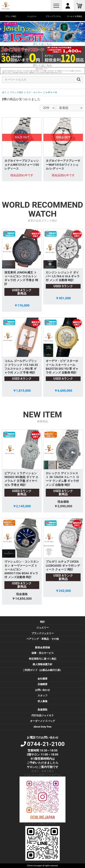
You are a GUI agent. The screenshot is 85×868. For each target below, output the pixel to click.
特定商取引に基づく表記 (43, 659)
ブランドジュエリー (43, 633)
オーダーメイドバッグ (42, 721)
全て (4, 92)
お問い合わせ (42, 690)
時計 (42, 622)
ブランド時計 (16, 92)
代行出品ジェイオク (43, 715)
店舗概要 (42, 684)
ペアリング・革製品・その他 (43, 639)
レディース (51, 92)
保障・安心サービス (43, 653)
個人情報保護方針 (42, 664)
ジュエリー (43, 628)
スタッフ (42, 695)
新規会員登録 (42, 647)
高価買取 (42, 710)
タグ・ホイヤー (34, 92)
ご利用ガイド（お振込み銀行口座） (42, 670)
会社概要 (42, 679)
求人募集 (42, 701)
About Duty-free (42, 727)
